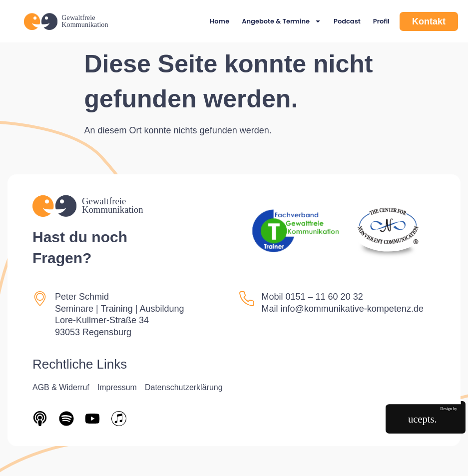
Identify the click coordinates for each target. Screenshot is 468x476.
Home (220, 21)
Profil (381, 21)
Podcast (347, 21)
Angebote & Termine (281, 21)
